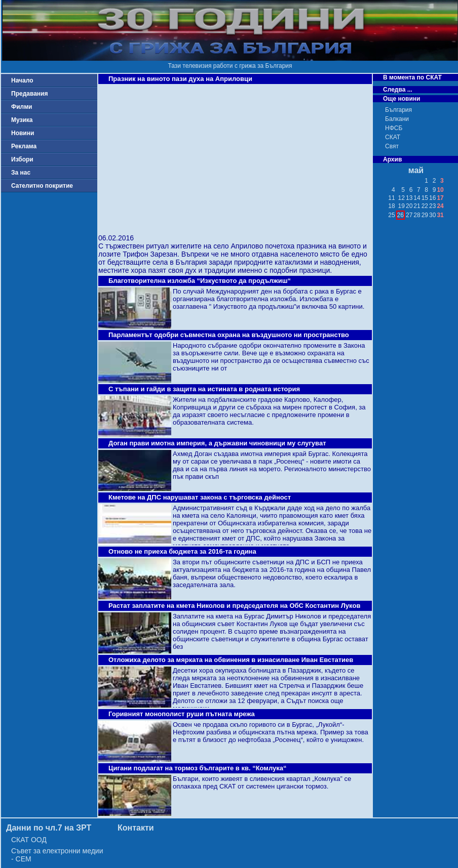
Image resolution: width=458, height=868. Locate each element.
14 (417, 198)
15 (425, 198)
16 (432, 198)
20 (409, 206)
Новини (23, 133)
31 (440, 215)
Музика (22, 120)
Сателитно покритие (42, 186)
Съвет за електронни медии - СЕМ (57, 855)
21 (417, 206)
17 (440, 198)
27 (409, 215)
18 (391, 206)
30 (432, 215)
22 (425, 206)
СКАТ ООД (29, 840)
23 (432, 206)
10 (440, 190)
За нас (21, 173)
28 (417, 215)
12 (402, 198)
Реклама (24, 146)
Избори (22, 159)
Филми (22, 107)
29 (425, 215)
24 (440, 206)
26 (400, 215)
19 (402, 206)
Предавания (29, 94)
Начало (22, 80)
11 (391, 198)
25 (391, 215)
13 (409, 198)
